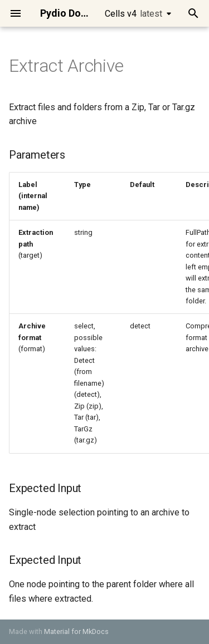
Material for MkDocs (76, 631)
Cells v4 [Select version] (133, 14)
